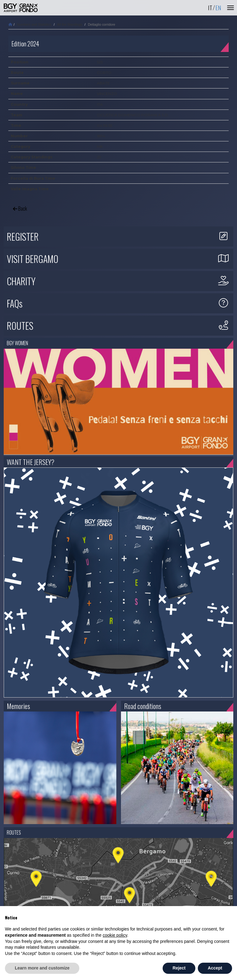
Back (20, 208)
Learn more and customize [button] (42, 968)
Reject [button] (179, 968)
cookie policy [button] (115, 935)
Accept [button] (215, 968)
